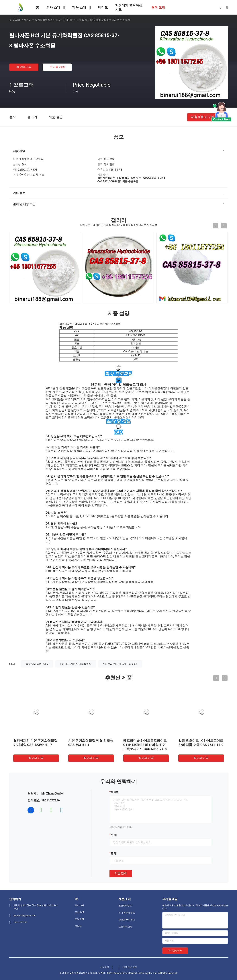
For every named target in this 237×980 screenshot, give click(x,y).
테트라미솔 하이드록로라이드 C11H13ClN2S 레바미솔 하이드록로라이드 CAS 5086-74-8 (145, 745)
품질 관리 (80, 919)
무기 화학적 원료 (127, 913)
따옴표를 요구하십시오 (207, 117)
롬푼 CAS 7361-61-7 (37, 664)
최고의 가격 (24, 67)
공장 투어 (80, 912)
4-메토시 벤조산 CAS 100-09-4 (120, 664)
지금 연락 (121, 873)
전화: (114, 853)
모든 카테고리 (125, 927)
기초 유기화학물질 (39, 20)
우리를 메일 (57, 67)
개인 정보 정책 (130, 967)
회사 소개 (80, 905)
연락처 (78, 926)
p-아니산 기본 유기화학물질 (76, 664)
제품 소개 (21, 20)
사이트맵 (105, 967)
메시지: (115, 792)
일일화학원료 (125, 906)
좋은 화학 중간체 (127, 920)
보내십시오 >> (175, 951)
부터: (114, 835)
